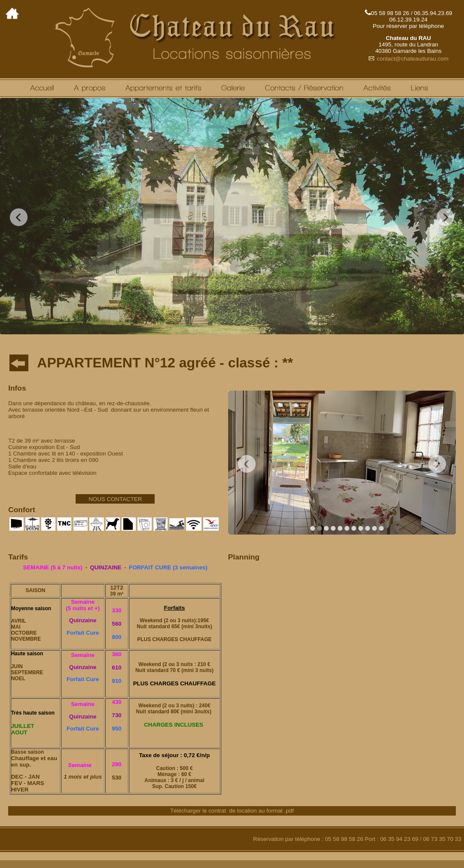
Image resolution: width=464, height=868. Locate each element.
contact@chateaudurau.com (408, 59)
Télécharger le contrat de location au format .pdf (232, 811)
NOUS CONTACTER (115, 499)
